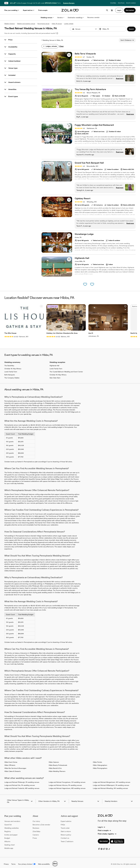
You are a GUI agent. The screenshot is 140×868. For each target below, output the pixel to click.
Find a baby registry (107, 831)
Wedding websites (12, 825)
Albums (7, 839)
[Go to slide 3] (57, 71)
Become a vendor (93, 17)
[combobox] (112, 29)
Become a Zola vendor (41, 822)
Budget (7, 835)
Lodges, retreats (69, 24)
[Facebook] (99, 847)
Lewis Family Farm (11, 369)
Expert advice (29, 10)
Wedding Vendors (10, 24)
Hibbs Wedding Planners (57, 768)
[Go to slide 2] (55, 71)
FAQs (63, 822)
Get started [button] (130, 10)
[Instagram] (107, 847)
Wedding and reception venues (26, 24)
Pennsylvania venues (43, 24)
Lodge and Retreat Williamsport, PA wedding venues (111, 782)
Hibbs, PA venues (57, 24)
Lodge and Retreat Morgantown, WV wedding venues (112, 779)
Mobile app (9, 845)
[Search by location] (112, 29)
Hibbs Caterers (54, 759)
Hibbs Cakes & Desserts (12, 768)
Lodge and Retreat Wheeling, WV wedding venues (110, 785)
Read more (120, 79)
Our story (36, 819)
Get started (104, 838)
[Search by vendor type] (84, 29)
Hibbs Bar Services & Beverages (15, 765)
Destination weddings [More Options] (76, 18)
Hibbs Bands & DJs (55, 765)
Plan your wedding (12, 10)
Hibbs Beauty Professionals (58, 762)
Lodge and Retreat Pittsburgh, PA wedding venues (22, 779)
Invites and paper (11, 832)
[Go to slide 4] (59, 71)
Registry (8, 829)
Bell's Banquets (10, 372)
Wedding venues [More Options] (47, 18)
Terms (59, 3)
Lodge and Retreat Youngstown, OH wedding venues (67, 779)
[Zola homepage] (70, 10)
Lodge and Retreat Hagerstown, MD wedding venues (67, 785)
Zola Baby (113, 3)
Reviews (36, 825)
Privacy (6, 861)
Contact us (65, 835)
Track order (65, 825)
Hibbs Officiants (10, 762)
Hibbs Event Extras (11, 759)
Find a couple (43, 10)
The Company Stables (12, 375)
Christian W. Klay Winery (13, 366)
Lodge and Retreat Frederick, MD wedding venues (22, 785)
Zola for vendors (131, 3)
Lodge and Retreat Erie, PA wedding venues (20, 782)
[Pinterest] (101, 847)
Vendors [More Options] (61, 18)
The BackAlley (9, 363)
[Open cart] (112, 10)
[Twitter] (104, 847)
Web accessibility (44, 861)
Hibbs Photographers (100, 765)
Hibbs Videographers (100, 762)
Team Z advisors (67, 839)
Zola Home (121, 3)
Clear (61, 46)
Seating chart (10, 842)
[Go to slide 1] (53, 71)
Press (35, 835)
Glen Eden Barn (55, 375)
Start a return (66, 829)
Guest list (8, 822)
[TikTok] (109, 847)
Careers (36, 832)
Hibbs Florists (97, 759)
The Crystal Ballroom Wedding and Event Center (66, 369)
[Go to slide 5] (60, 71)
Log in (102, 824)
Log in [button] (119, 10)
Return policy (66, 832)
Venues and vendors (12, 819)
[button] (96, 29)
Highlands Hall (54, 363)
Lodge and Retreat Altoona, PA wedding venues (65, 782)
